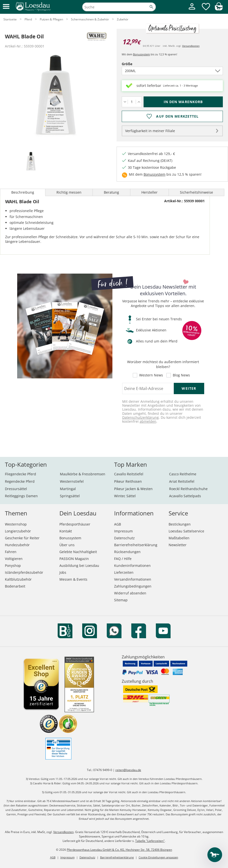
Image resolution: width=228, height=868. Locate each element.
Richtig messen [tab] (69, 192)
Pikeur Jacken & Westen (133, 489)
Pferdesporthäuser (75, 524)
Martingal (68, 489)
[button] (6, 7)
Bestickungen (180, 524)
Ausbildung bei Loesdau (79, 566)
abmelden (148, 421)
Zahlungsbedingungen (133, 586)
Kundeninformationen (132, 566)
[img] (219, 9)
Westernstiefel (72, 481)
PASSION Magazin (74, 559)
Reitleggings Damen (21, 496)
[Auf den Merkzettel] (172, 116)
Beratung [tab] (111, 192)
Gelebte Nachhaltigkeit (78, 552)
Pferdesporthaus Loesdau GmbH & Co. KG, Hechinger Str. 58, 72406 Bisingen (119, 850)
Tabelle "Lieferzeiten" (150, 841)
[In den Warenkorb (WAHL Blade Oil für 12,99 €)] (183, 102)
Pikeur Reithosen (128, 481)
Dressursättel (16, 489)
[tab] (31, 162)
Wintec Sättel (125, 496)
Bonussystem (141, 54)
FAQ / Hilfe (123, 559)
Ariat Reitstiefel (182, 481)
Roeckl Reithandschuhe (188, 489)
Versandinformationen (133, 579)
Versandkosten (191, 46)
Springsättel (70, 496)
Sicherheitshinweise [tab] (196, 192)
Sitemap (121, 600)
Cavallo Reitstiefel (129, 474)
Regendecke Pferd (20, 481)
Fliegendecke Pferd (20, 474)
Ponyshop (13, 566)
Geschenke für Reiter (22, 538)
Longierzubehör (18, 531)
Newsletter (178, 545)
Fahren (11, 552)
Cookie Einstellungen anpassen (158, 857)
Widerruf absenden (130, 593)
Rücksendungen (127, 552)
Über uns (67, 545)
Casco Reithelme (183, 474)
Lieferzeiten (124, 572)
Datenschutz (124, 538)
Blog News (181, 375)
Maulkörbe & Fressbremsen (83, 474)
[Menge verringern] (125, 102)
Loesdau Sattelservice (186, 531)
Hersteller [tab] (149, 192)
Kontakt (66, 531)
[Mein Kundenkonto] (192, 10)
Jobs (63, 572)
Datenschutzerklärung (141, 417)
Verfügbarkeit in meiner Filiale (150, 131)
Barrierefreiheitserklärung (136, 545)
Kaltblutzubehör (18, 579)
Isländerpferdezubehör (24, 572)
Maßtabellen (179, 538)
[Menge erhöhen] (139, 102)
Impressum (123, 531)
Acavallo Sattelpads (185, 496)
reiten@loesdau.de (128, 770)
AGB (118, 524)
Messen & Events (73, 579)
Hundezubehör (17, 545)
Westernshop (16, 524)
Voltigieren (14, 559)
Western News (151, 375)
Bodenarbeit (15, 586)
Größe (135, 64)
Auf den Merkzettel (177, 116)
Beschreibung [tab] (23, 192)
